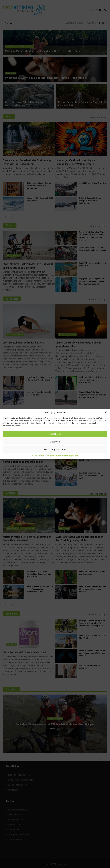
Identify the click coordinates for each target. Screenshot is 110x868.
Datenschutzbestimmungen (57, 456)
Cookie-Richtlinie (39, 456)
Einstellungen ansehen (55, 450)
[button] (106, 412)
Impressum (74, 456)
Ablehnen (55, 442)
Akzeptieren (55, 434)
